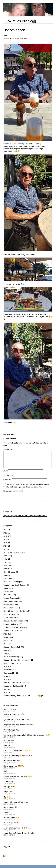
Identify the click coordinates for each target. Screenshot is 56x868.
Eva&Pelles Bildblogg (20, 21)
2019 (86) (7, 533)
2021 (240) (7, 647)
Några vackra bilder (14, 770)
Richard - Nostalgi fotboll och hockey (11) (18, 663)
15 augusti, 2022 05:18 (20, 38)
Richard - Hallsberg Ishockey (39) (16, 624)
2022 (5, 35)
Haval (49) (7, 680)
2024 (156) (7, 683)
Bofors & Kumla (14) (11, 621)
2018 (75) (7, 536)
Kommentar (8, 449)
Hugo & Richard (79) (11, 575)
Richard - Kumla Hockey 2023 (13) (16, 686)
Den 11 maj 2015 (11, 827)
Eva (11, 38)
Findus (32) (8, 559)
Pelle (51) (7, 562)
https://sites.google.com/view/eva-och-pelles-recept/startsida (25, 519)
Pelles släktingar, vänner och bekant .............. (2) (23, 699)
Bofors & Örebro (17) (11, 618)
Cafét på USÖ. (9, 744)
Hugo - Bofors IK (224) (12, 611)
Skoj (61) (7, 657)
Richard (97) (8, 572)
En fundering (9, 786)
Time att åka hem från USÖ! (14, 719)
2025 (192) (7, 693)
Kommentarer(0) (9, 434)
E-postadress (8, 479)
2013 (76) (7, 553)
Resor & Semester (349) (12, 601)
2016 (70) (7, 543)
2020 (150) (7, 637)
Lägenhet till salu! (10, 713)
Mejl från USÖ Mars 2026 (13, 765)
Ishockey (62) (8, 595)
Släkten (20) (8, 582)
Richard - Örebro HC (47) (13, 627)
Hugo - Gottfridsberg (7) (12, 667)
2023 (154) (7, 670)
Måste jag (9, 791)
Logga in (7, 850)
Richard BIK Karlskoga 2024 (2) (15, 689)
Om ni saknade (10, 811)
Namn (6, 474)
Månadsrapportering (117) (13, 605)
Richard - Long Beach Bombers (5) (16, 588)
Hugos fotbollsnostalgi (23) (13, 660)
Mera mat (9, 750)
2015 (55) (7, 546)
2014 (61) (7, 549)
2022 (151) (7, 654)
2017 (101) (7, 539)
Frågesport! (9, 796)
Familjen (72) (8, 579)
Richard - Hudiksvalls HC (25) (14, 650)
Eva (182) (7, 566)
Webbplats (7, 483)
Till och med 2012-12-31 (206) (14, 556)
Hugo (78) (7, 569)
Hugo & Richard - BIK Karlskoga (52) (17, 614)
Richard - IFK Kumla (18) (13, 634)
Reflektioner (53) (10, 673)
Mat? (9, 775)
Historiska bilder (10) (11, 676)
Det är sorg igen (11, 822)
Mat (9, 801)
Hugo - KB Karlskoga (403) (13, 585)
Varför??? (9, 817)
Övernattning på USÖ (11, 734)
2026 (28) (7, 696)
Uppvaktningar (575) (11, 608)
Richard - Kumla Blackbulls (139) (15, 631)
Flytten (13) (8, 644)
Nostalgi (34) (8, 640)
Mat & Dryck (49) (10, 598)
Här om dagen (14, 30)
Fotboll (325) (8, 592)
